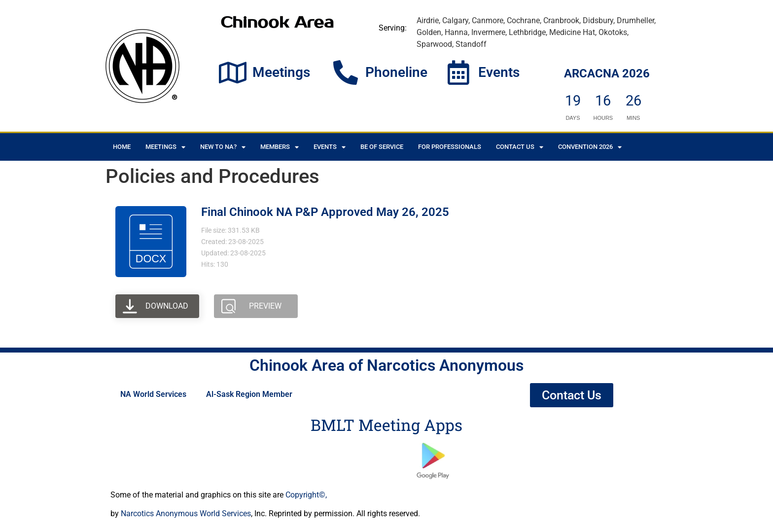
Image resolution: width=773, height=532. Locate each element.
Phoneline (396, 72)
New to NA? (223, 147)
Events (499, 72)
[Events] (458, 72)
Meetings (281, 72)
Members (280, 147)
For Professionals (450, 147)
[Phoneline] (346, 72)
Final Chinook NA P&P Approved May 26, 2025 (325, 212)
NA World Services (153, 394)
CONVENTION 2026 (590, 147)
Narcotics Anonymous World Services (186, 514)
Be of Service (382, 147)
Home (122, 147)
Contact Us (520, 147)
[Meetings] (233, 72)
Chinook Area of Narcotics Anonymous (386, 365)
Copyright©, (306, 495)
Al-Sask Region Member (249, 394)
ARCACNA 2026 (607, 73)
